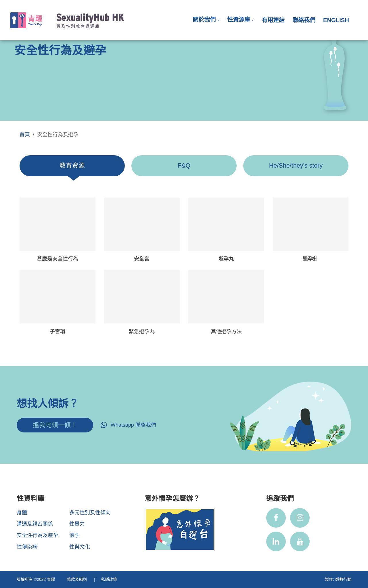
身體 (22, 513)
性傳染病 (27, 547)
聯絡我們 (304, 20)
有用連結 (273, 20)
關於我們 (204, 20)
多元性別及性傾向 (90, 513)
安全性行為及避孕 (37, 535)
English (336, 20)
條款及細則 (78, 579)
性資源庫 (239, 20)
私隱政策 (109, 579)
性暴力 (77, 524)
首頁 (25, 135)
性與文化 (80, 547)
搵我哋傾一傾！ (55, 425)
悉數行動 (343, 579)
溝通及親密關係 (35, 524)
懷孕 (74, 535)
